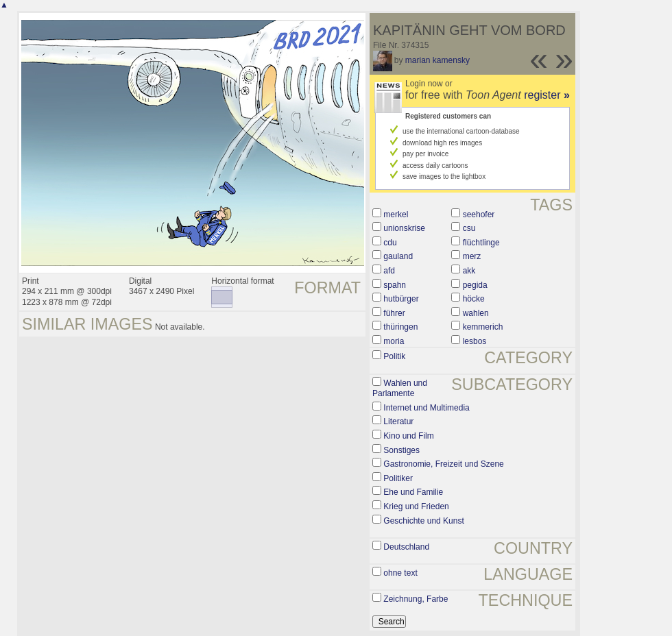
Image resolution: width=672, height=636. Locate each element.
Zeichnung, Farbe (416, 599)
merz (472, 256)
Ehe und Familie (413, 492)
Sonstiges (401, 450)
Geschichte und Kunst (423, 521)
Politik (394, 356)
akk (469, 271)
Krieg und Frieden (416, 506)
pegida (475, 285)
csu (469, 228)
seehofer (479, 215)
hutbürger (401, 299)
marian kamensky (437, 60)
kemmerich (483, 327)
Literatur (398, 421)
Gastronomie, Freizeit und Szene (443, 464)
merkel (396, 215)
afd (389, 271)
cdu (390, 243)
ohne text (400, 573)
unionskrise (404, 228)
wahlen (476, 313)
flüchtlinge (481, 243)
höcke (474, 299)
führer (394, 313)
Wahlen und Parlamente (400, 389)
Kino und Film (408, 436)
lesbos (475, 341)
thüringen (400, 327)
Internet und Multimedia (426, 408)
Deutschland (406, 547)
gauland (398, 256)
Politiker (398, 478)
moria (394, 341)
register (547, 95)
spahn (395, 285)
